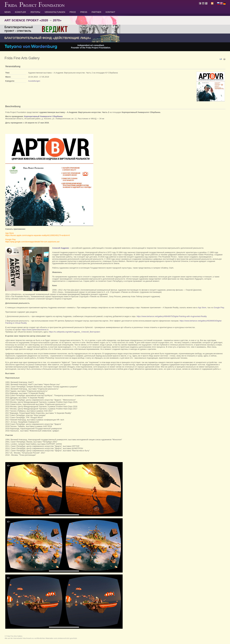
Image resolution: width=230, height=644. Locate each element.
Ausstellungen (34, 81)
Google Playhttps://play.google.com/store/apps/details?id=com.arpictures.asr (32, 241)
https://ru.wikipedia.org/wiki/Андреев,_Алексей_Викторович (75, 332)
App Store (202, 308)
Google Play (219, 308)
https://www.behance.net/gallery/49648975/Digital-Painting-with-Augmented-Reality (172, 316)
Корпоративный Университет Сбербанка (43, 116)
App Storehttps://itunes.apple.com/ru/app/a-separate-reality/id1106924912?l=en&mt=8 (37, 234)
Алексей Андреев (61, 248)
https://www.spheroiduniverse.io (35, 330)
